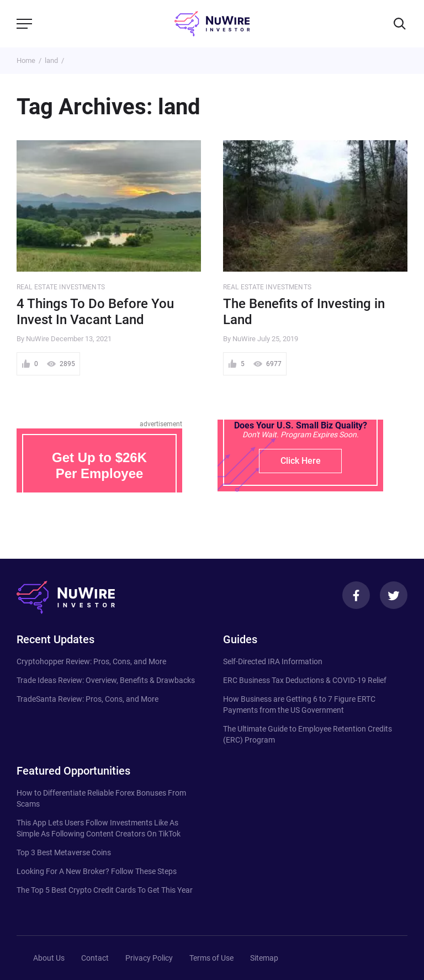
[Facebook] (356, 595)
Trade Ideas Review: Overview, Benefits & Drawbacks (106, 680)
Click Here (301, 461)
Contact (95, 958)
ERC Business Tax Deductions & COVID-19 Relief (305, 680)
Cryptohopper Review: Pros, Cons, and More (91, 661)
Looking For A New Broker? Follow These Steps (97, 871)
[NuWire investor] (212, 24)
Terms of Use (211, 958)
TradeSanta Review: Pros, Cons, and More (88, 699)
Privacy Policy (149, 958)
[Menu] (24, 24)
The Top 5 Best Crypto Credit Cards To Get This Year (105, 890)
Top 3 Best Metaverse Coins (64, 852)
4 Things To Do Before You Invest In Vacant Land (95, 312)
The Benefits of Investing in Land (304, 312)
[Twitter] (394, 595)
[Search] (400, 24)
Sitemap (264, 958)
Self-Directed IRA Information (273, 661)
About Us (49, 958)
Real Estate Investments (61, 287)
